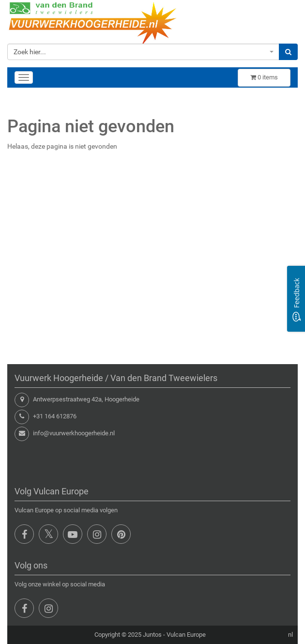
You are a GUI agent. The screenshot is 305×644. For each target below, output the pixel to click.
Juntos (152, 635)
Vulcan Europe (186, 635)
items (264, 77)
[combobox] (143, 52)
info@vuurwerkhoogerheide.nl (74, 433)
